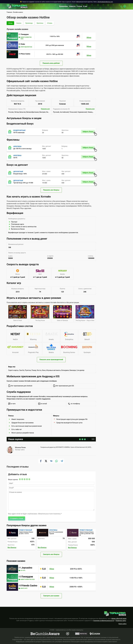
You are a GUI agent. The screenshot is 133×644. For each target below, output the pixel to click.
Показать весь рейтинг (51, 63)
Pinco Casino (26, 54)
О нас (85, 6)
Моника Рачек (20, 447)
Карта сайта (122, 624)
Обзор (10, 23)
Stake (23, 44)
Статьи (79, 6)
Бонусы (19, 23)
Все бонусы (12, 547)
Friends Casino (29, 586)
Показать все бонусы (51, 190)
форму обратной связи (119, 618)
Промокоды (29, 23)
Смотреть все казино (51, 596)
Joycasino (27, 568)
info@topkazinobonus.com (105, 2)
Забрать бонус (89, 132)
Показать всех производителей (51, 360)
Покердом (25, 34)
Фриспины (40, 23)
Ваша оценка (13, 480)
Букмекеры (64, 6)
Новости (72, 6)
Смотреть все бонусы (51, 554)
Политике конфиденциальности (104, 621)
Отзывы (50, 23)
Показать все (45, 109)
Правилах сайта (121, 621)
